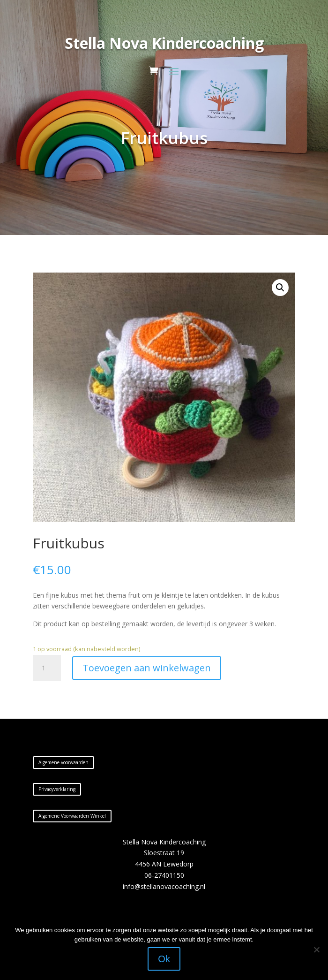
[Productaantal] (47, 668)
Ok (164, 959)
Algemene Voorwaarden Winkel (72, 816)
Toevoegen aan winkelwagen (147, 668)
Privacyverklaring (57, 789)
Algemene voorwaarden (63, 762)
